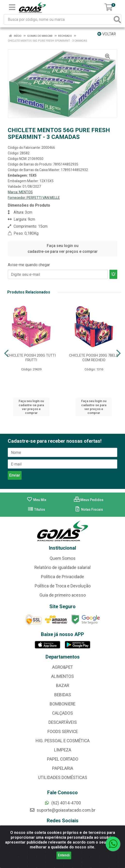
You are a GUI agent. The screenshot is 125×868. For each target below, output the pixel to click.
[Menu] (12, 7)
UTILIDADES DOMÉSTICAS (63, 778)
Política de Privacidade (62, 577)
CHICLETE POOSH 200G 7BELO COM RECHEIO (94, 358)
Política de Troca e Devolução (63, 586)
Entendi (64, 855)
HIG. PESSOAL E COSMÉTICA (63, 741)
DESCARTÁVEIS (63, 722)
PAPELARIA (63, 768)
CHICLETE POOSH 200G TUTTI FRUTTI (31, 358)
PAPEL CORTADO (63, 759)
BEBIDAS (63, 695)
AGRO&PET (62, 667)
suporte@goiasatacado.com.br (62, 810)
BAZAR (62, 686)
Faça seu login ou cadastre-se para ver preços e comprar (63, 249)
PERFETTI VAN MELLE (43, 198)
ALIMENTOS (62, 676)
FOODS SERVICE (63, 732)
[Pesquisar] (117, 19)
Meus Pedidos (89, 500)
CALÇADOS (62, 713)
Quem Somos (63, 558)
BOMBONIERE (62, 704)
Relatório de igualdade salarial (62, 568)
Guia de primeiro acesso (63, 595)
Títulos (36, 509)
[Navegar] (6, 353)
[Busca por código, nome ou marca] (59, 19)
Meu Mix (36, 500)
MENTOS (26, 192)
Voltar (107, 34)
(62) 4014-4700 (63, 803)
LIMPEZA (63, 750)
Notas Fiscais (89, 509)
